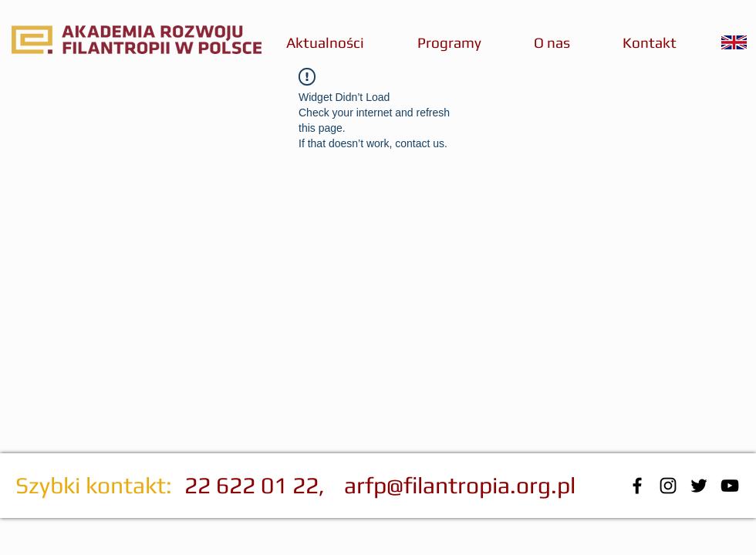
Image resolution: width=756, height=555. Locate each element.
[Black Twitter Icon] (699, 486)
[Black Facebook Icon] (637, 486)
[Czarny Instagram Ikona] (668, 486)
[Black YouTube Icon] (730, 486)
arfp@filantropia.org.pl (460, 485)
